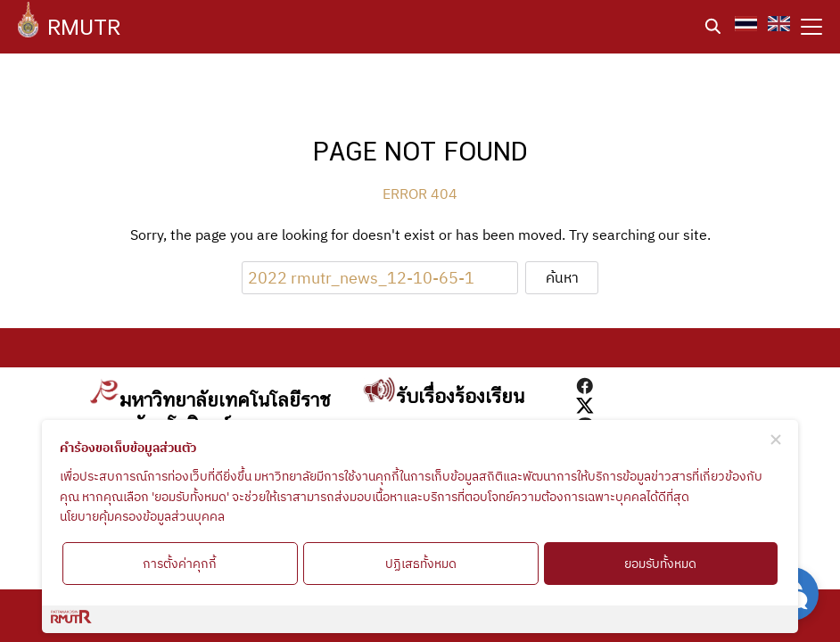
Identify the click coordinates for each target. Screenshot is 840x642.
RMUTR (84, 27)
